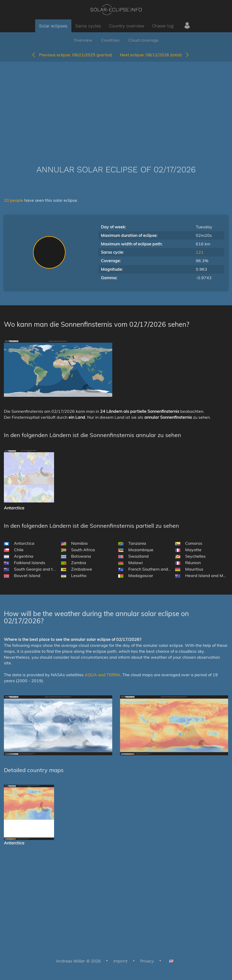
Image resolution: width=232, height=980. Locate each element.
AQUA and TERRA (102, 675)
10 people (14, 200)
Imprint (120, 961)
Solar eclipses (53, 26)
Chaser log (163, 26)
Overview (83, 40)
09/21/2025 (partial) (72, 55)
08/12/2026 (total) (155, 55)
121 (200, 252)
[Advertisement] (116, 106)
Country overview (127, 26)
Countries (110, 40)
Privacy (147, 961)
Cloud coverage (143, 40)
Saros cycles (88, 26)
